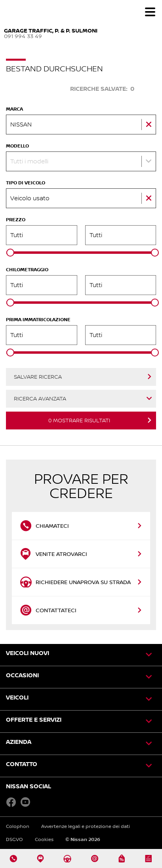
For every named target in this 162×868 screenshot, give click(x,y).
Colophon (18, 826)
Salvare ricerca (38, 377)
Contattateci (49, 610)
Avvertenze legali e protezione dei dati (86, 826)
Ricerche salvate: (102, 89)
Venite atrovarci (53, 554)
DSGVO (14, 839)
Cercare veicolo (33, 89)
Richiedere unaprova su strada (75, 582)
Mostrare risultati (79, 420)
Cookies (44, 839)
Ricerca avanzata (40, 399)
